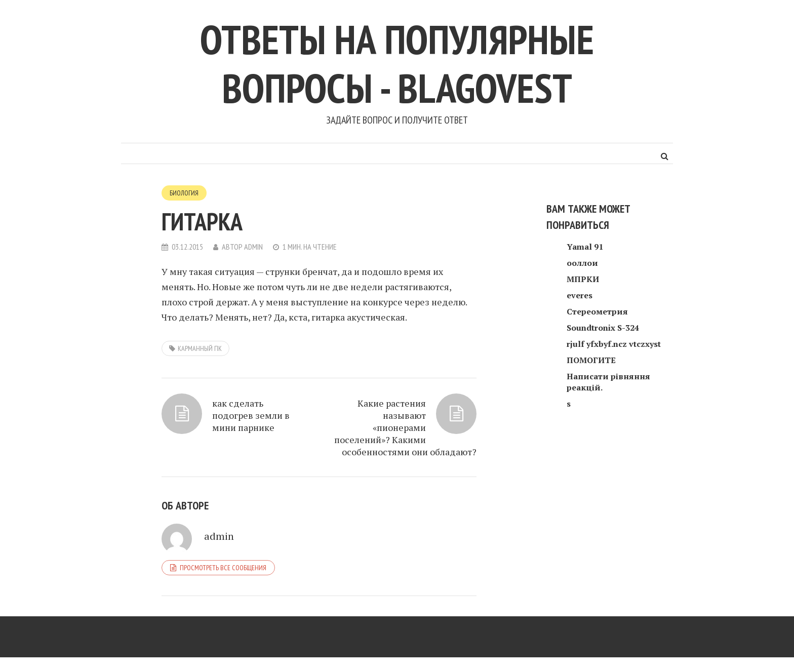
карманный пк (200, 348)
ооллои (582, 263)
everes (580, 295)
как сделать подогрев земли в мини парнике (251, 415)
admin (253, 247)
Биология (184, 193)
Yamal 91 (585, 247)
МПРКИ (583, 279)
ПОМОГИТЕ (591, 360)
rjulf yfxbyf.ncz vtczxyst (614, 344)
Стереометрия (597, 311)
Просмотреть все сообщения (223, 568)
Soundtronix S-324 (603, 328)
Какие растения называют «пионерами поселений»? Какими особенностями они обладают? (405, 427)
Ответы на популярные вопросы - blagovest (397, 64)
